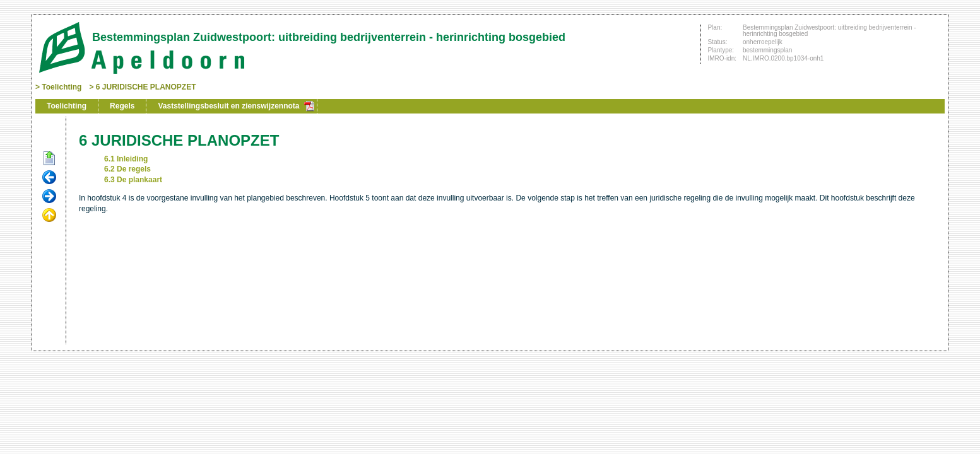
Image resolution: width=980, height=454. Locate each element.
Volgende (49, 197)
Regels (122, 106)
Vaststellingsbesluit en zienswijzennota (228, 106)
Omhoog (49, 216)
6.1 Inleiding (126, 159)
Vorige (49, 178)
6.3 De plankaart (133, 180)
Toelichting (62, 87)
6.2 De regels (127, 169)
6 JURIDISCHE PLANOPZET (146, 87)
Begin (49, 159)
